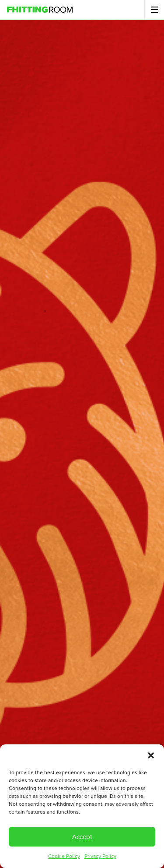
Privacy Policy (100, 856)
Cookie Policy (64, 856)
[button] (151, 755)
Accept (82, 837)
